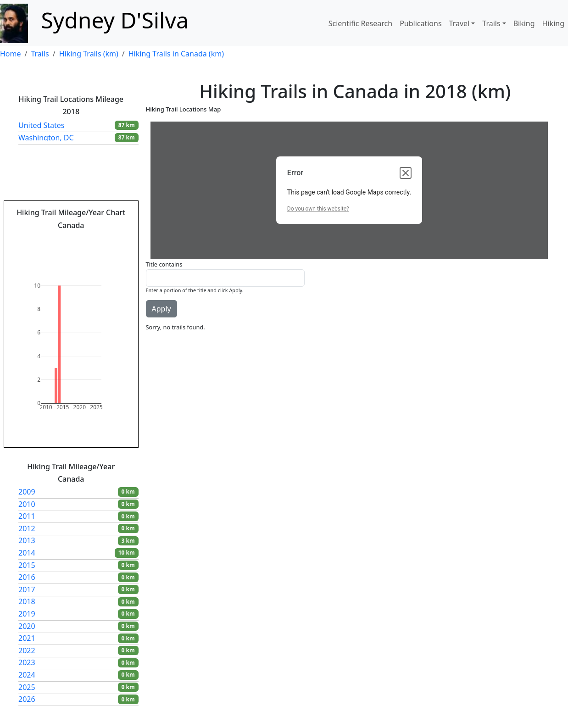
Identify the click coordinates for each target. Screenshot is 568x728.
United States (42, 125)
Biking (524, 23)
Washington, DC (46, 138)
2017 (27, 589)
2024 (27, 675)
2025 (27, 687)
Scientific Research (360, 23)
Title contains (164, 264)
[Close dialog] (406, 173)
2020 (27, 626)
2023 (27, 662)
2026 (27, 699)
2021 (27, 638)
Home (11, 54)
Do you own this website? (318, 209)
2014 (27, 553)
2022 (27, 650)
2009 (27, 492)
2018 (27, 601)
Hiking (553, 23)
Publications (420, 23)
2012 (27, 528)
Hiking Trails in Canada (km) (176, 54)
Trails (491, 23)
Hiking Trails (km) (89, 54)
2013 (27, 540)
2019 (27, 614)
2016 (27, 577)
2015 (27, 565)
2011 (27, 516)
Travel (459, 23)
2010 (27, 504)
